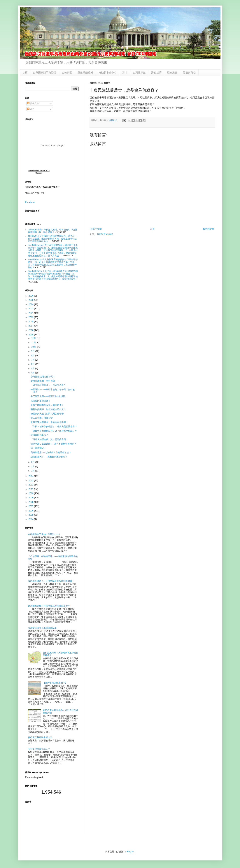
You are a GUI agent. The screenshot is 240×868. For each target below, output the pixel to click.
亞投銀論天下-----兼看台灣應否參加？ (49, 457)
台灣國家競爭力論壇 (45, 73)
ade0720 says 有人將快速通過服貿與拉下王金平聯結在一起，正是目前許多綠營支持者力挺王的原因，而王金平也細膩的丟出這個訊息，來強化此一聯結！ (53, 263)
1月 (33, 471)
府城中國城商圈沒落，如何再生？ (47, 405)
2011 (31, 489)
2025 (31, 300)
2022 (31, 309)
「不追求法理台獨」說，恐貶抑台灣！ (49, 439)
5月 (33, 369)
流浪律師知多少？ (39, 435)
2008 (31, 502)
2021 (31, 313)
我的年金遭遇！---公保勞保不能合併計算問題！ (51, 581)
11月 (34, 343)
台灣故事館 (139, 73)
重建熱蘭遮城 (85, 73)
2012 (31, 485)
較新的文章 (96, 229)
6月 (33, 364)
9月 (33, 351)
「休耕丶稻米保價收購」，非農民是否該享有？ (54, 427)
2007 (31, 506)
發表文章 (33, 104)
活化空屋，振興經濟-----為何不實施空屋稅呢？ (53, 444)
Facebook (30, 202)
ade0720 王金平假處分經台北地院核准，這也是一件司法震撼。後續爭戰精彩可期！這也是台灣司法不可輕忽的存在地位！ (52, 239)
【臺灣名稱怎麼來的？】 (55, 683)
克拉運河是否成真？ (41, 401)
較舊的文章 (209, 229)
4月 (33, 373)
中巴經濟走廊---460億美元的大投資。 (49, 396)
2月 (33, 467)
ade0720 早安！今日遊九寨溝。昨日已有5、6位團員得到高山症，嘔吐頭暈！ (53, 231)
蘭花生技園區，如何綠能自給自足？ (48, 409)
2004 (31, 519)
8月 (33, 356)
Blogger (130, 852)
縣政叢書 (172, 73)
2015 (31, 335)
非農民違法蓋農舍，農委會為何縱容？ (49, 422)
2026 (31, 296)
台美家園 (67, 73)
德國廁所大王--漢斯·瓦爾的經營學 (47, 414)
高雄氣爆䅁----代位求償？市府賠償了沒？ (51, 453)
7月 (33, 360)
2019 (31, 317)
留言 (31, 109)
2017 (31, 326)
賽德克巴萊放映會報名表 (40, 737)
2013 (31, 481)
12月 (34, 338)
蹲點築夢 (156, 73)
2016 (31, 330)
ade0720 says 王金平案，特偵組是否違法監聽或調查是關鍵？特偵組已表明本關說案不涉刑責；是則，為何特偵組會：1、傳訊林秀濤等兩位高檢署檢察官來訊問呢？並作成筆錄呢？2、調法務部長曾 (53, 275)
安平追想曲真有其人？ (39, 749)
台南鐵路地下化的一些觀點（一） (45, 534)
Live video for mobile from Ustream (39, 172)
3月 (33, 462)
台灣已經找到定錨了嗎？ (43, 377)
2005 (31, 515)
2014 (31, 476)
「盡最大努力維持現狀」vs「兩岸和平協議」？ (54, 431)
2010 (31, 493)
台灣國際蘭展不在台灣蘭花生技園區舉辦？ (49, 606)
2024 (31, 304)
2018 (31, 322)
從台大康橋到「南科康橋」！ (45, 381)
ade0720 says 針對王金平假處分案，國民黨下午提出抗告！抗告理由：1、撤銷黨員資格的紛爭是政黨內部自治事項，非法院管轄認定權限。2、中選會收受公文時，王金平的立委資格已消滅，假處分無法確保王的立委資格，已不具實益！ (53, 250)
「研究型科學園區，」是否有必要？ (48, 385)
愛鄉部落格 (189, 73)
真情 (125, 73)
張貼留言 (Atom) (105, 234)
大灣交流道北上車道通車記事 (42, 628)
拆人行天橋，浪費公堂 (42, 418)
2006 (31, 511)
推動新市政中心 (108, 73)
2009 (31, 498)
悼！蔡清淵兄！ (38, 448)
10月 (34, 347)
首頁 (25, 73)
